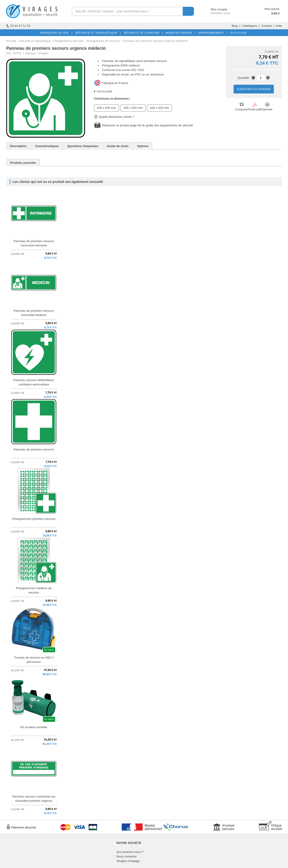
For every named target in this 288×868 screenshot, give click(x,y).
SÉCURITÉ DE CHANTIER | (143, 33)
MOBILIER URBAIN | (180, 33)
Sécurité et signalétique (35, 41)
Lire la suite (105, 91)
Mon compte (215, 9)
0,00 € (276, 13)
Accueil (11, 41)
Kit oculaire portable (34, 727)
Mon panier (272, 9)
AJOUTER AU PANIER (254, 89)
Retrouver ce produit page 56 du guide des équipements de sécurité (147, 125)
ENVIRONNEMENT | (212, 33)
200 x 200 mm (107, 108)
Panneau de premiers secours (34, 449)
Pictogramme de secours (103, 41)
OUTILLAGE (238, 33)
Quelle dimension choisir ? (114, 117)
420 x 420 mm (159, 108)
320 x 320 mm (133, 108)
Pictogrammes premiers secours (34, 519)
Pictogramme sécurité (69, 41)
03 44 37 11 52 (18, 26)
